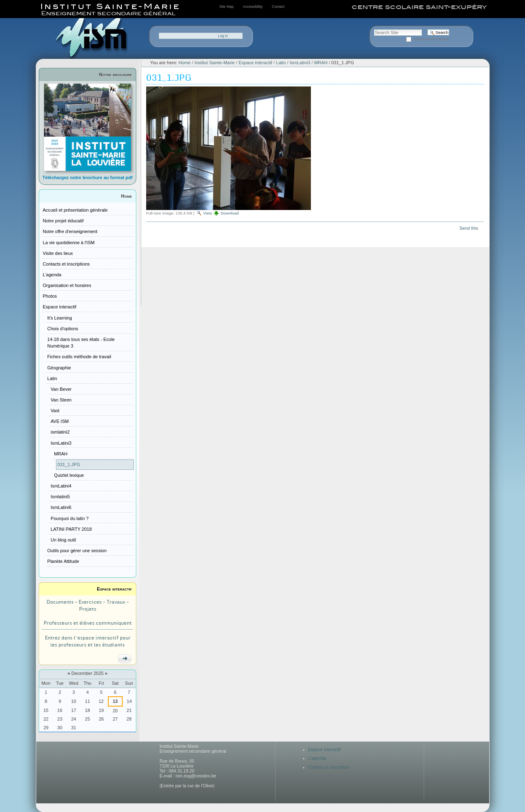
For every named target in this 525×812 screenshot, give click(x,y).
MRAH (321, 63)
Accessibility (253, 7)
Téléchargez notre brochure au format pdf (87, 177)
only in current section (432, 39)
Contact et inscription (329, 767)
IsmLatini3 (300, 63)
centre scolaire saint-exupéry (419, 7)
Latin (281, 63)
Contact (278, 7)
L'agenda (317, 758)
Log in (223, 36)
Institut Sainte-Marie (215, 63)
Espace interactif (114, 589)
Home (126, 196)
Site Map (227, 7)
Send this (469, 228)
